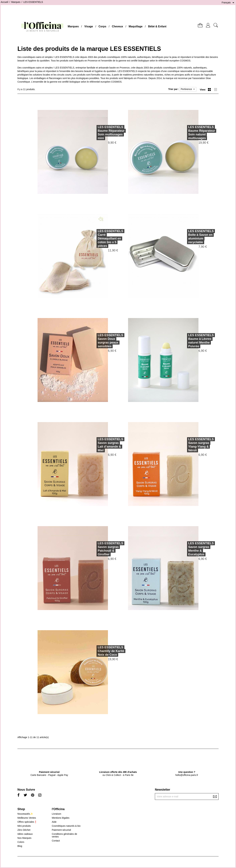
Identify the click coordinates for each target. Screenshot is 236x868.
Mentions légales (61, 818)
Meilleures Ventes (27, 818)
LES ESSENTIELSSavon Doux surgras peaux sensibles (99, 341)
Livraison (56, 814)
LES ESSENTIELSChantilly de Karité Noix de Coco (99, 651)
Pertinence (188, 89)
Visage (89, 26)
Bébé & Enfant (157, 26)
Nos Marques (24, 838)
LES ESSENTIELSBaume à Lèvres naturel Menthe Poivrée (189, 341)
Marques (73, 26)
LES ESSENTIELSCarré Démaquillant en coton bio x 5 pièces (99, 238)
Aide (54, 822)
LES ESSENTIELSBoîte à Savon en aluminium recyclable (189, 237)
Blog (20, 846)
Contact (56, 841)
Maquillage (136, 26)
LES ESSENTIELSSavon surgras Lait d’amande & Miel (99, 445)
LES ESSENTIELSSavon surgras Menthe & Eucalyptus (189, 549)
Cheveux (117, 26)
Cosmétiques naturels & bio (66, 826)
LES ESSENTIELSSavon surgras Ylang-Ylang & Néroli (189, 445)
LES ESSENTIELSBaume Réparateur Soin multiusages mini (100, 133)
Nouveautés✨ (25, 814)
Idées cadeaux (25, 834)
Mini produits (24, 826)
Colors (21, 842)
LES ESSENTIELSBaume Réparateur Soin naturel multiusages (190, 133)
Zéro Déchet (24, 830)
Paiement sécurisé (61, 830)
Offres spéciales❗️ (27, 822)
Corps (102, 26)
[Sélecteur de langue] (228, 3)
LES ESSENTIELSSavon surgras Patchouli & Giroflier (99, 549)
